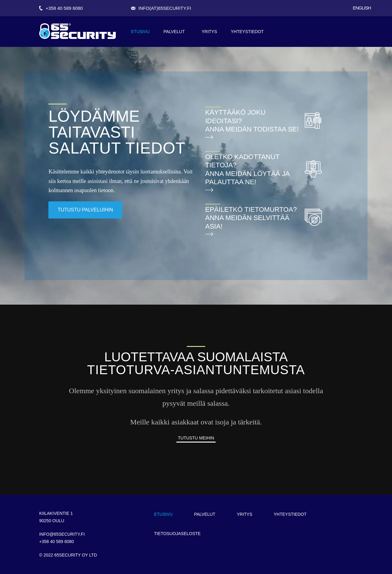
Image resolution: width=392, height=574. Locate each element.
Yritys (209, 32)
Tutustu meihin (196, 438)
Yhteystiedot (247, 32)
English (362, 8)
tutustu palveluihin (85, 210)
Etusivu (140, 32)
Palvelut (174, 32)
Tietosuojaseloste (177, 534)
